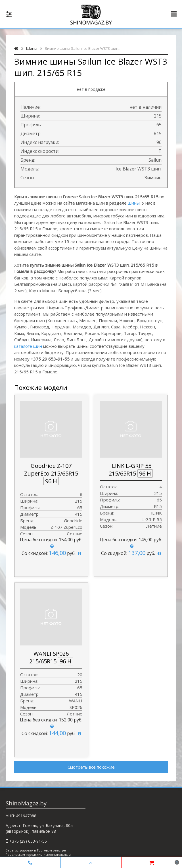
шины (134, 203)
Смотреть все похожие (91, 767)
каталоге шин (28, 346)
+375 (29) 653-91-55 (28, 841)
